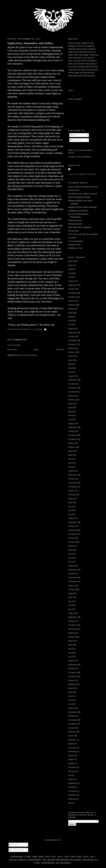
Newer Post (12, 349)
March (71, 261)
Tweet (71, 90)
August (71, 281)
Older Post (60, 349)
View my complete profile (82, 174)
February (72, 305)
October (71, 289)
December (72, 297)
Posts (73, 135)
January (71, 301)
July (70, 277)
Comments (75, 140)
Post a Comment (14, 345)
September (72, 285)
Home (36, 349)
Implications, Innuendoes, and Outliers (30, 43)
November (72, 293)
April (70, 265)
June (70, 273)
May (70, 269)
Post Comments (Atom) (28, 355)
